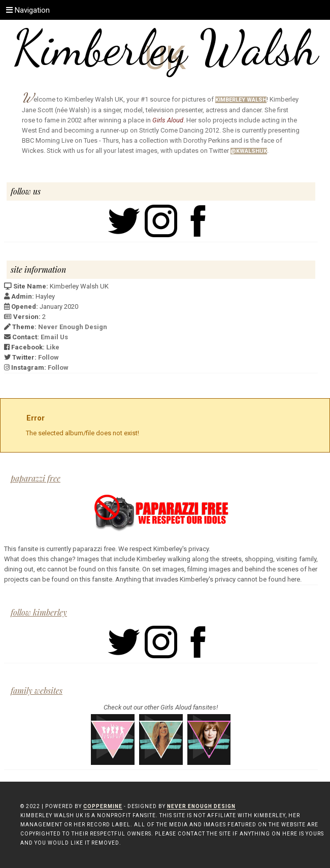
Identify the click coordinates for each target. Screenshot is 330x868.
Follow (48, 357)
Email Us (54, 337)
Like (53, 347)
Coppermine (103, 806)
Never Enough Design (73, 327)
